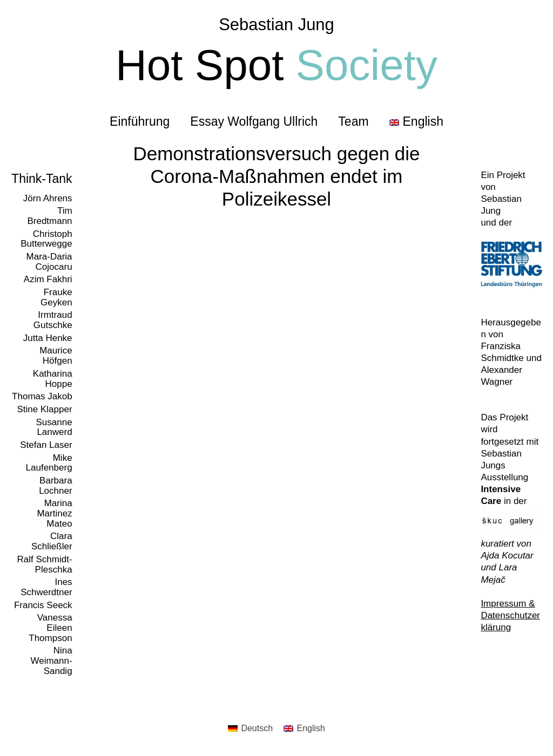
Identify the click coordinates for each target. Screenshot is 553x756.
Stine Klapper (45, 409)
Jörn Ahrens (48, 198)
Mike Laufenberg (49, 463)
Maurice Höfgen (56, 356)
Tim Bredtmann (49, 216)
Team (353, 121)
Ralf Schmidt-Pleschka (45, 564)
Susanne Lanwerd (54, 427)
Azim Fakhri (48, 279)
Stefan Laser (46, 445)
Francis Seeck (43, 605)
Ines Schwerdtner (46, 587)
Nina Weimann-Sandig (51, 660)
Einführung (140, 121)
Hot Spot (276, 65)
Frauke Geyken (56, 297)
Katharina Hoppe (53, 379)
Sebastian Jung (276, 25)
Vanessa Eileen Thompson (50, 628)
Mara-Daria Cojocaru (49, 262)
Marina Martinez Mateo (54, 513)
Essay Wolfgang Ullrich (254, 121)
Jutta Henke (48, 338)
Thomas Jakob (42, 396)
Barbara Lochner (55, 486)
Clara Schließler (52, 541)
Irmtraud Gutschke (53, 320)
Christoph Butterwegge (46, 239)
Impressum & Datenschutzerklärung (510, 615)
